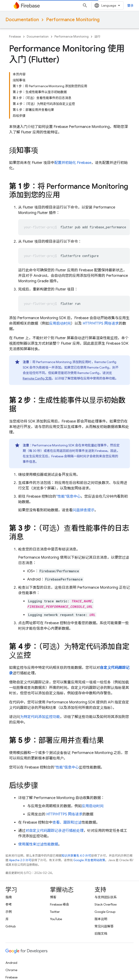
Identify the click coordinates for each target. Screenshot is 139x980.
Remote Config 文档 (37, 378)
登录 (130, 5)
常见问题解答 (104, 926)
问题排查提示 (84, 510)
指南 (9, 897)
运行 (97, 37)
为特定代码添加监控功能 (40, 717)
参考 (9, 904)
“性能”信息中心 (68, 496)
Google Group (105, 912)
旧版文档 (101, 934)
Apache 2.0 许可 (20, 860)
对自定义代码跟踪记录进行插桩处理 (55, 831)
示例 (9, 912)
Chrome (11, 970)
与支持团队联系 (106, 897)
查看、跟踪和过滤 (67, 822)
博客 (53, 897)
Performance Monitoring (73, 20)
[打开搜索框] (85, 5)
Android (11, 963)
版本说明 (101, 919)
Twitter (55, 912)
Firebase (15, 37)
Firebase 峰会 (60, 904)
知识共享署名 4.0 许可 (76, 856)
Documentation (22, 20)
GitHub (11, 926)
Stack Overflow (106, 904)
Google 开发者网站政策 (89, 860)
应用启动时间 (60, 323)
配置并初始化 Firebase (73, 163)
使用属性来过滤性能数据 (38, 844)
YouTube (56, 919)
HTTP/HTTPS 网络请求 (101, 323)
